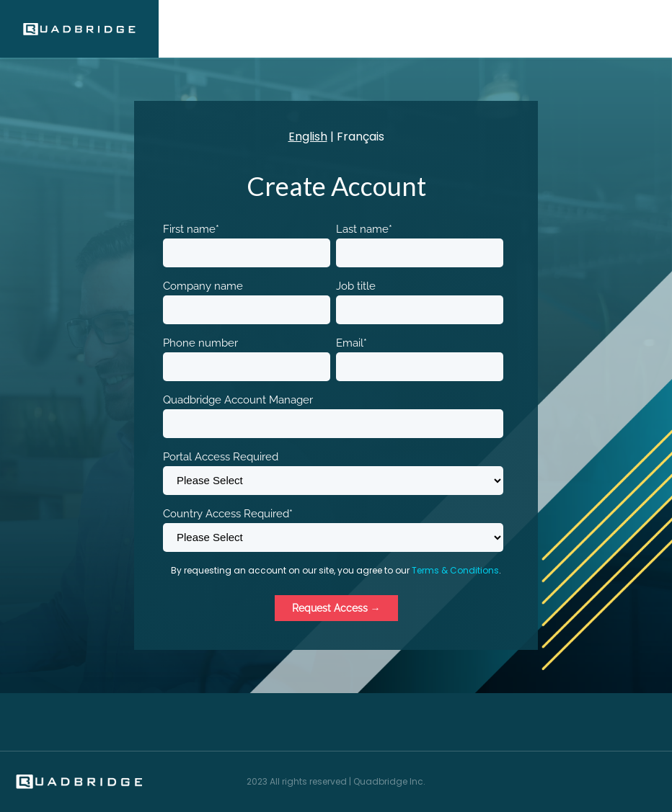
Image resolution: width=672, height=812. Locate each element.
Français (361, 137)
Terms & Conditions (455, 570)
